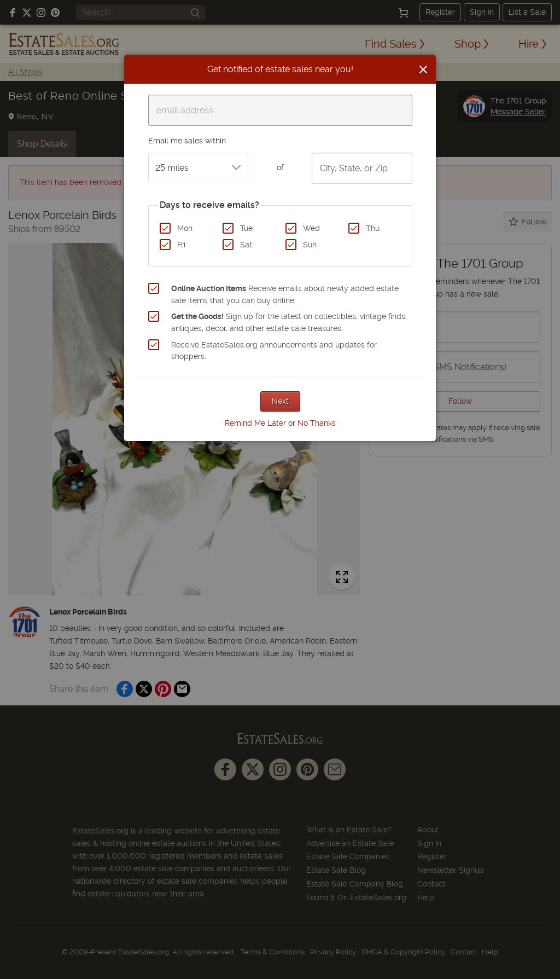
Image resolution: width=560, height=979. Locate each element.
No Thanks (317, 423)
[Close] (423, 69)
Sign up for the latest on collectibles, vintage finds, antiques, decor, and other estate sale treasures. (289, 322)
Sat (246, 245)
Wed (311, 228)
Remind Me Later (255, 423)
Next (280, 401)
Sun (310, 245)
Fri (181, 245)
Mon (185, 228)
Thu (373, 228)
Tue (246, 228)
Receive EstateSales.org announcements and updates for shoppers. (274, 351)
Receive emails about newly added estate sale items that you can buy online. (285, 294)
